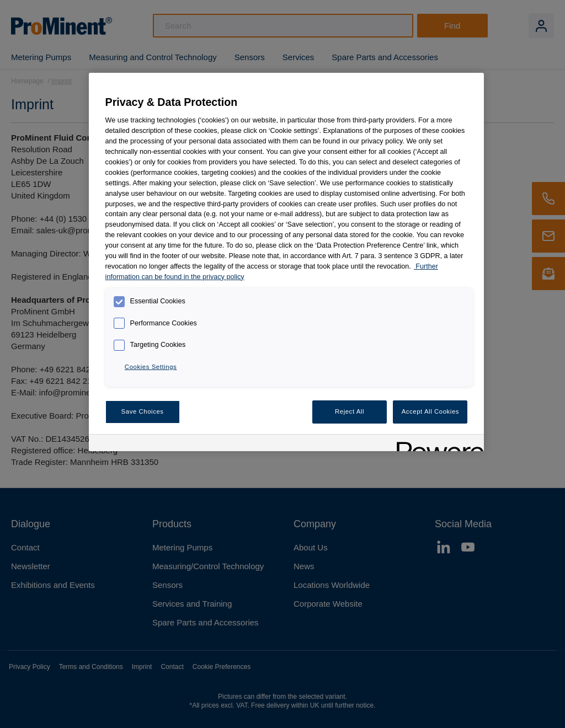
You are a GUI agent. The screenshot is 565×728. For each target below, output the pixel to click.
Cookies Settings (151, 367)
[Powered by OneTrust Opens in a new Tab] (436, 444)
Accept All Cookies (430, 411)
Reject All (350, 411)
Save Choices (143, 411)
